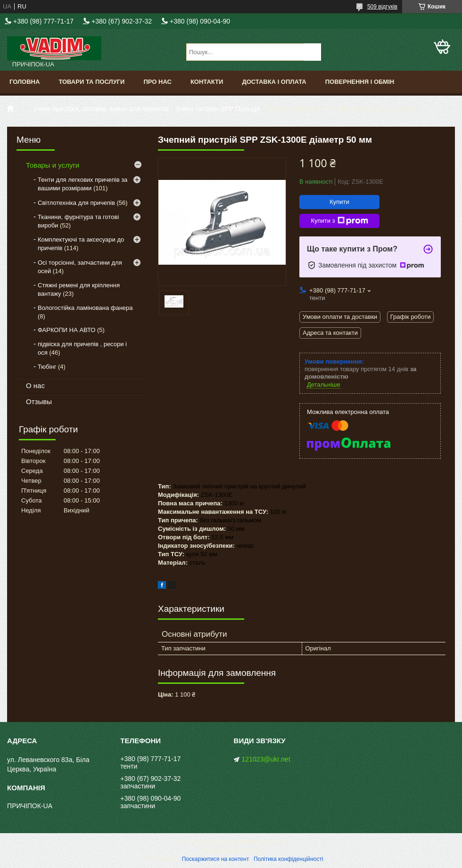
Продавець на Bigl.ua (231, 851)
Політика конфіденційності (289, 859)
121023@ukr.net (266, 759)
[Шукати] (313, 52)
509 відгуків (382, 7)
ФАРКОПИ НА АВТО (66, 330)
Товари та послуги (91, 82)
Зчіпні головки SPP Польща (218, 109)
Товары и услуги (53, 165)
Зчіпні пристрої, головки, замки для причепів (101, 109)
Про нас (157, 82)
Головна (25, 82)
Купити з (339, 221)
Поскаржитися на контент (215, 859)
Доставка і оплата (274, 82)
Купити (339, 202)
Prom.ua (275, 842)
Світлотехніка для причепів (76, 203)
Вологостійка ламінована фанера (85, 308)
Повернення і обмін (360, 82)
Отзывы (39, 402)
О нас (35, 385)
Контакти (207, 82)
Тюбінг (47, 367)
